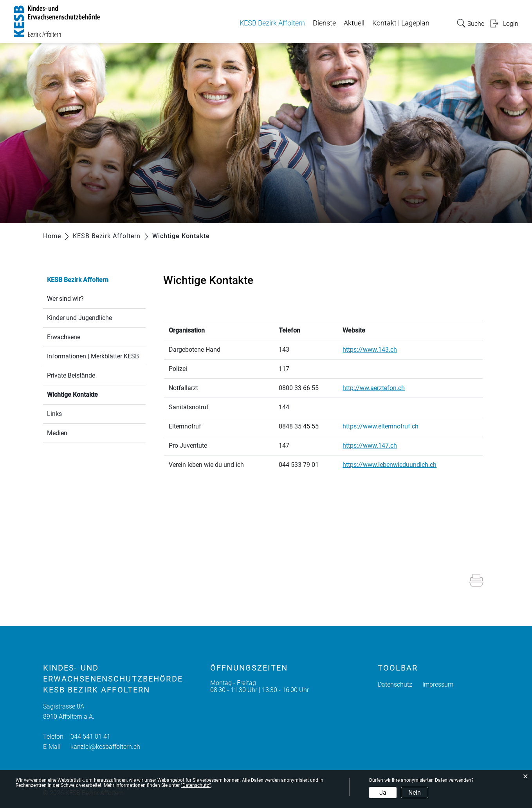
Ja (383, 793)
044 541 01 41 (90, 737)
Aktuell (354, 23)
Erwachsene (64, 337)
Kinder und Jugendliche (79, 318)
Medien (57, 433)
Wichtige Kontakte (91, 394)
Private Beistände (71, 375)
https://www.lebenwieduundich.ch (393, 465)
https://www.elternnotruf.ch (384, 426)
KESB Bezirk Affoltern (272, 23)
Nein (415, 793)
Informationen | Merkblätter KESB (93, 356)
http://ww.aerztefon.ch (378, 388)
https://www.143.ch (374, 350)
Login (511, 24)
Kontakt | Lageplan (401, 23)
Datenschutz (395, 684)
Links (54, 414)
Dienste (324, 23)
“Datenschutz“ (196, 785)
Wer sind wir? (65, 299)
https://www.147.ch (374, 446)
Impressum (438, 684)
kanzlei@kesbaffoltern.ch (105, 747)
